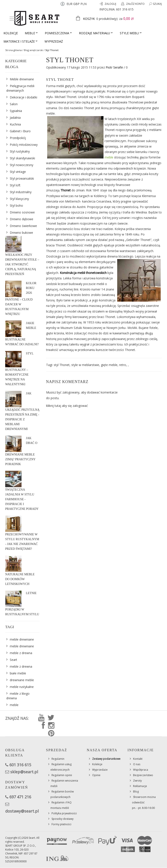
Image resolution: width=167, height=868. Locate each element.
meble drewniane (22, 639)
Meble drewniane (22, 79)
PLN (83, 4)
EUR (69, 4)
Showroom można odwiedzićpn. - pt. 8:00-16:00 (144, 802)
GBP (76, 4)
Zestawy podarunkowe (106, 759)
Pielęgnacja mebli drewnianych (20, 88)
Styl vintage (18, 172)
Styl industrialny (21, 192)
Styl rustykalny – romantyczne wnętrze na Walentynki (19, 369)
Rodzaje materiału (96, 33)
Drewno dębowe (22, 219)
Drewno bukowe (21, 233)
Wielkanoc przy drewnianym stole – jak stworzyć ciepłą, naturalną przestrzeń (22, 264)
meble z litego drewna (18, 696)
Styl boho (16, 205)
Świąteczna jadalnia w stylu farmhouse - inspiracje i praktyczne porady (22, 499)
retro (123, 365)
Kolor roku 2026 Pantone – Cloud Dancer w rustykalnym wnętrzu (21, 299)
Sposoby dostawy (63, 819)
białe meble (18, 673)
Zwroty (137, 781)
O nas (137, 764)
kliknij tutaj (54, 406)
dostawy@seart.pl (22, 811)
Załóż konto (135, 4)
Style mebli (131, 33)
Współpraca (141, 770)
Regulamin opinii (62, 775)
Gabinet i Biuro (20, 131)
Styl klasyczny (19, 199)
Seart (13, 660)
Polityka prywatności (64, 813)
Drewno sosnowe (22, 212)
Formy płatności (61, 824)
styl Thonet (62, 365)
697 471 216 (20, 797)
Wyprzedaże (100, 770)
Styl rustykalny (20, 151)
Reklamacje (140, 786)
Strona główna (13, 50)
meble (109, 157)
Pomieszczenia (58, 33)
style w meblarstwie (85, 365)
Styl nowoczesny (22, 165)
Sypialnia (16, 111)
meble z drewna (21, 653)
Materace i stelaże (21, 41)
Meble (31, 33)
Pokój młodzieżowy (24, 145)
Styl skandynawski (22, 158)
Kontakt (138, 759)
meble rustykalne (22, 687)
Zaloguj (111, 4)
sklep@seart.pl (24, 772)
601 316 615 (125, 9)
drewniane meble (22, 680)
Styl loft (15, 185)
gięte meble (109, 365)
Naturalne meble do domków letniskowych (20, 579)
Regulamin (58, 759)
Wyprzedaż (54, 41)
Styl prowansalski (22, 178)
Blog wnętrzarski (33, 50)
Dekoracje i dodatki (23, 97)
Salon (14, 104)
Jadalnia (15, 118)
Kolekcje (11, 33)
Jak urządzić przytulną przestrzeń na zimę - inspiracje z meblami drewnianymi (22, 411)
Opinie (96, 775)
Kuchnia (15, 124)
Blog (136, 792)
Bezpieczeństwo (143, 775)
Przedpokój (18, 138)
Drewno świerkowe (23, 226)
